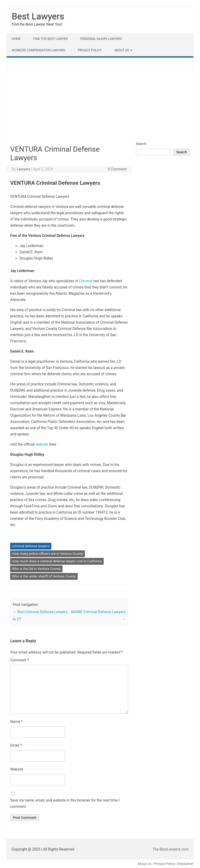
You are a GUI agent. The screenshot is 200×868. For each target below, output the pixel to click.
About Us (122, 50)
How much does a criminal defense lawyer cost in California (57, 561)
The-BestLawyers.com (171, 849)
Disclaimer (185, 864)
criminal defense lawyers (31, 546)
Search (141, 144)
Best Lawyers (38, 16)
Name (16, 722)
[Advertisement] (100, 101)
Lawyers (23, 169)
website (42, 444)
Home (16, 39)
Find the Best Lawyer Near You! (37, 24)
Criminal (86, 281)
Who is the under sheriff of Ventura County (44, 576)
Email (16, 745)
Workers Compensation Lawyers (38, 50)
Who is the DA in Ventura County (36, 569)
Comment (19, 660)
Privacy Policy (90, 50)
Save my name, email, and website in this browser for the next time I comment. (65, 803)
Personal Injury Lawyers (101, 39)
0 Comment (117, 169)
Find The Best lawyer (51, 39)
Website (17, 769)
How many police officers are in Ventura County (48, 554)
